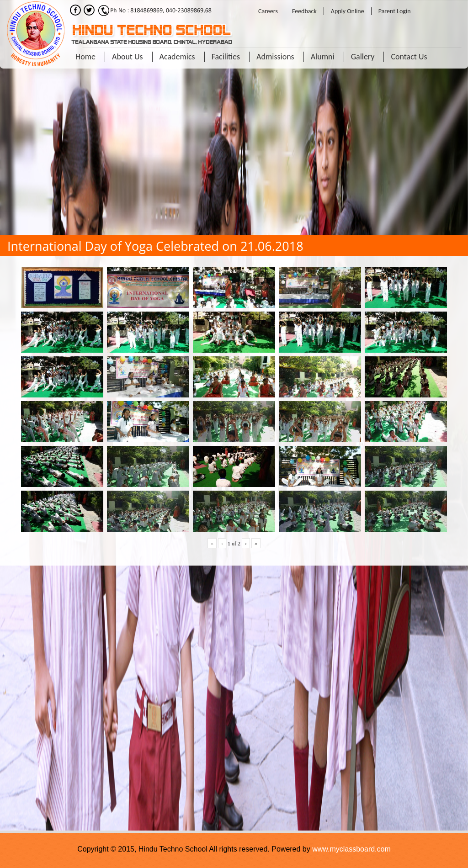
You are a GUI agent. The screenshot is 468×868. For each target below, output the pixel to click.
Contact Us (409, 57)
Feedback (304, 11)
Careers (268, 11)
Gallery (363, 57)
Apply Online (348, 11)
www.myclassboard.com (351, 849)
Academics (177, 57)
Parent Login (395, 11)
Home (85, 57)
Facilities (226, 57)
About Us (128, 57)
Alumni (323, 57)
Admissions (275, 57)
